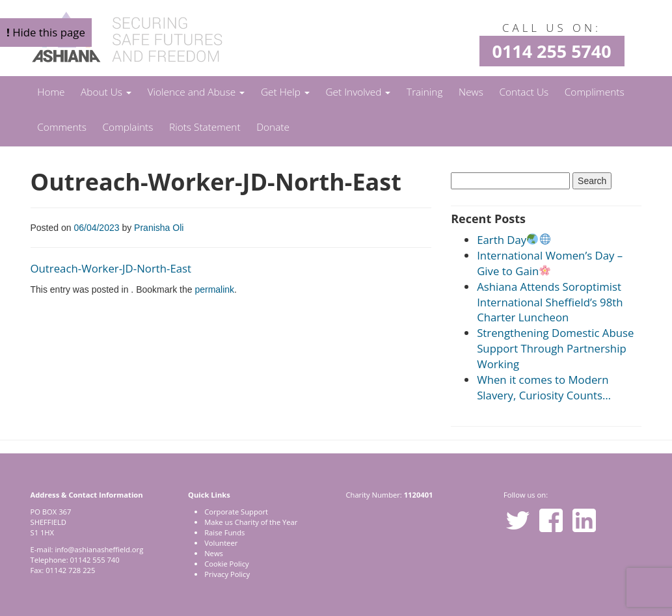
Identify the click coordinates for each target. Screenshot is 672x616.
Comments (62, 127)
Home (51, 92)
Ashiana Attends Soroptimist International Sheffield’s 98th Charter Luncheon (550, 302)
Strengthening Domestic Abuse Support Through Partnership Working (555, 348)
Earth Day (514, 240)
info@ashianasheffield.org (99, 549)
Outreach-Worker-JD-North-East (111, 268)
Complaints (128, 127)
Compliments (595, 92)
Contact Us (524, 92)
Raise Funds (224, 532)
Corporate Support (236, 512)
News (471, 92)
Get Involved (358, 92)
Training (424, 92)
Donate (273, 127)
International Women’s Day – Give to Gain (550, 263)
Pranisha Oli (159, 228)
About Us (106, 92)
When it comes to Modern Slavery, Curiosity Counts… (544, 387)
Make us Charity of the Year (251, 522)
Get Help (285, 92)
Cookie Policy (226, 564)
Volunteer (221, 543)
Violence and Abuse (196, 92)
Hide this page (46, 32)
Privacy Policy (227, 574)
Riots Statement (205, 127)
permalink (214, 289)
